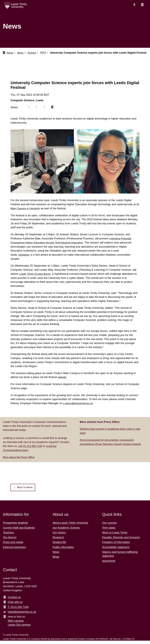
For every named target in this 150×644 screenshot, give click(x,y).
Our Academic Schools (66, 531)
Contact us (14, 601)
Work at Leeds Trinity (115, 536)
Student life (59, 546)
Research (58, 541)
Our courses (109, 526)
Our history (59, 536)
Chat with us (15, 606)
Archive (33, 53)
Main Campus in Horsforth (26, 212)
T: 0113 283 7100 (18, 610)
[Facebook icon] (29, 111)
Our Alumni (10, 541)
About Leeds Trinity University (70, 526)
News (21, 53)
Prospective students (15, 526)
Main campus (16, 624)
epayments (109, 564)
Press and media (13, 546)
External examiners (14, 550)
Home (10, 53)
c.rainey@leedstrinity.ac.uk (79, 407)
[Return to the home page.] (16, 5)
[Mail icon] (53, 111)
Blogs (56, 560)
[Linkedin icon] (45, 111)
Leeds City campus (19, 628)
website (62, 381)
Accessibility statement (116, 550)
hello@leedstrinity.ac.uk (22, 615)
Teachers (8, 536)
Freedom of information (116, 546)
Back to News (24, 491)
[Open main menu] (142, 5)
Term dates (109, 531)
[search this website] (134, 5)
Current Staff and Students (19, 531)
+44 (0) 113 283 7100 (31, 449)
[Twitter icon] (37, 111)
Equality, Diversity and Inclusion (121, 541)
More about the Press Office (20, 460)
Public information (63, 550)
